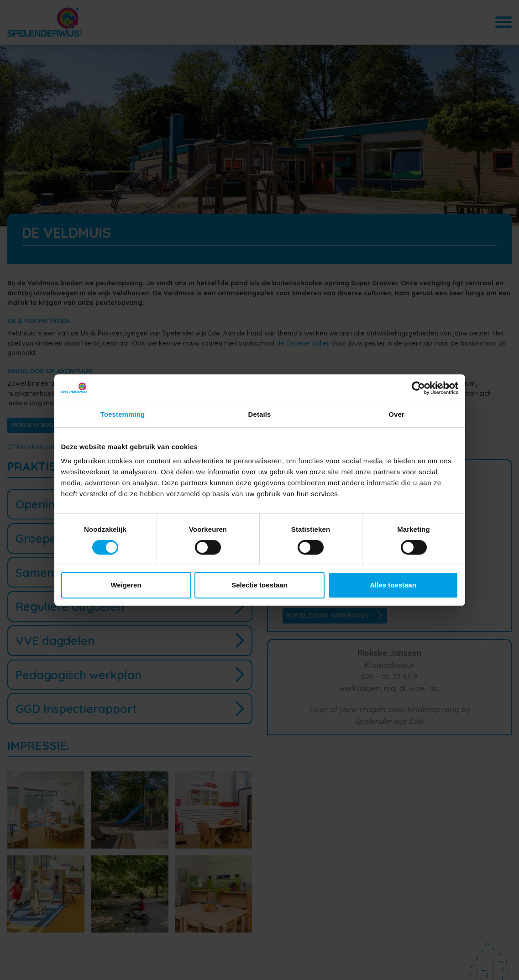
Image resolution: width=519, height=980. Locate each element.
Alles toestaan (393, 585)
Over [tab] (396, 414)
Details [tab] (260, 414)
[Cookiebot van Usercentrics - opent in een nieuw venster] (418, 388)
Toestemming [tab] (123, 414)
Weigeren (126, 585)
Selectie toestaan (259, 585)
